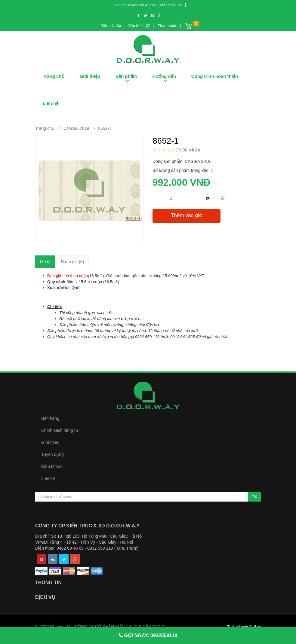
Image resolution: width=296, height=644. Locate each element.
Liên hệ (51, 103)
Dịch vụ (45, 597)
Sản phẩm (126, 76)
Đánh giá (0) (72, 262)
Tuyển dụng (52, 454)
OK (254, 497)
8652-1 (105, 128)
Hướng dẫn (164, 76)
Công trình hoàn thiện (215, 76)
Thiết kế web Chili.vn (244, 627)
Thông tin (48, 583)
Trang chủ (54, 76)
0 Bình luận (189, 150)
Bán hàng (50, 418)
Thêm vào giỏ (187, 215)
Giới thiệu (90, 76)
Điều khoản (52, 466)
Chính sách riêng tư (60, 430)
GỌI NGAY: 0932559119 (150, 635)
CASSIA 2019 (76, 128)
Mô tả (45, 262)
